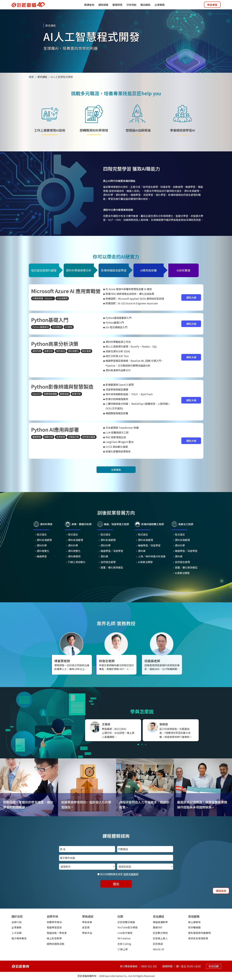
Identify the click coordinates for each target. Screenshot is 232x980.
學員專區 (212, 5)
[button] (138, 744)
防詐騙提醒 (194, 927)
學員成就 (88, 916)
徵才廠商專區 (19, 938)
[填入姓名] (87, 849)
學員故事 (87, 922)
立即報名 (116, 470)
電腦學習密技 (54, 927)
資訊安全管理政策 (198, 938)
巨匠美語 (158, 944)
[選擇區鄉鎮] (145, 867)
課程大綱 (191, 297)
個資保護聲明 (131, 874)
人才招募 (17, 933)
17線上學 (123, 949)
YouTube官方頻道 (128, 927)
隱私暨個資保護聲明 (199, 933)
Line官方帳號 (125, 933)
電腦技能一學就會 (57, 933)
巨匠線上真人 (160, 938)
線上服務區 (194, 922)
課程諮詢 (221, 891)
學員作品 (87, 933)
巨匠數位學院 (160, 933)
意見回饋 (214, 966)
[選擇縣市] (87, 867)
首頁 (31, 77)
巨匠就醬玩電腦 (126, 922)
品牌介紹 (17, 922)
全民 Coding (124, 944)
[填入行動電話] (145, 849)
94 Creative (124, 938)
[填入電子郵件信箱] (116, 858)
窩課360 (157, 927)
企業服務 (17, 927)
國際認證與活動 (56, 944)
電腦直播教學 (160, 922)
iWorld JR (158, 949)
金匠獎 (86, 927)
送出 (116, 884)
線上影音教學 (54, 938)
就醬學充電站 (54, 922)
